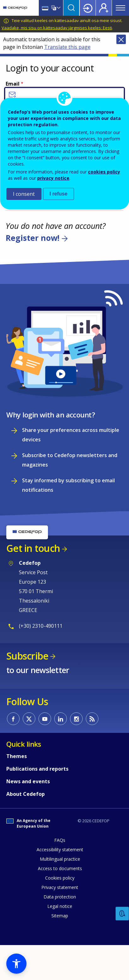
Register (104, 8)
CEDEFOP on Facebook (13, 719)
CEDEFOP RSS (92, 719)
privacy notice (53, 178)
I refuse (59, 194)
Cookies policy (60, 878)
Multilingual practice (60, 859)
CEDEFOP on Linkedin (61, 719)
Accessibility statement (60, 850)
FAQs (60, 840)
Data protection (60, 897)
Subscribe (27, 656)
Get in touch (33, 548)
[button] (16, 964)
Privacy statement (60, 887)
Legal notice (60, 906)
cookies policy (104, 172)
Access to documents (60, 868)
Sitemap (60, 916)
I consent (24, 194)
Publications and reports (37, 769)
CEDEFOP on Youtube (45, 719)
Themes (17, 756)
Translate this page (67, 47)
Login (88, 8)
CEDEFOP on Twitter (29, 719)
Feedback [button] (122, 914)
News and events (28, 781)
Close (121, 39)
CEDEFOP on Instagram (76, 719)
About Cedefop (26, 794)
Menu (120, 8)
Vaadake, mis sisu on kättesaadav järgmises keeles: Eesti (57, 28)
